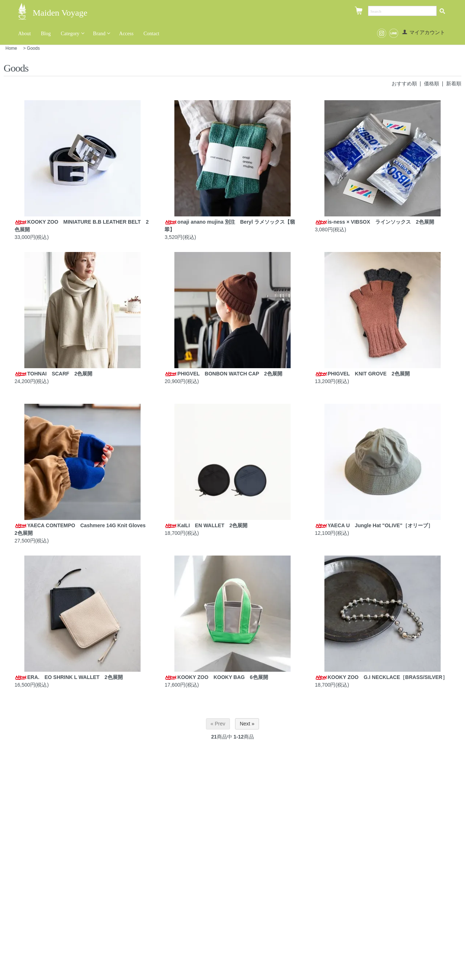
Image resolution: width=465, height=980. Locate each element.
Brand (99, 34)
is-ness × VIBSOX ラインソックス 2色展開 (375, 222)
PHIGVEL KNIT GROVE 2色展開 (362, 374)
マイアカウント (423, 32)
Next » (247, 724)
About (25, 34)
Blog (46, 34)
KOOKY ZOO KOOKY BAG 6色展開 (216, 677)
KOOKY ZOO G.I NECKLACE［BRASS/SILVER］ (381, 677)
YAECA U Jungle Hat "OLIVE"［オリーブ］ (374, 525)
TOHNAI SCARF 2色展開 (53, 374)
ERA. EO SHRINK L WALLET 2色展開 (69, 677)
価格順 (432, 84)
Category (70, 34)
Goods (33, 48)
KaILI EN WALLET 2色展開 (206, 525)
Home (11, 48)
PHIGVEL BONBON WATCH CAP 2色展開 (223, 374)
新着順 (454, 84)
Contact (151, 34)
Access (126, 34)
